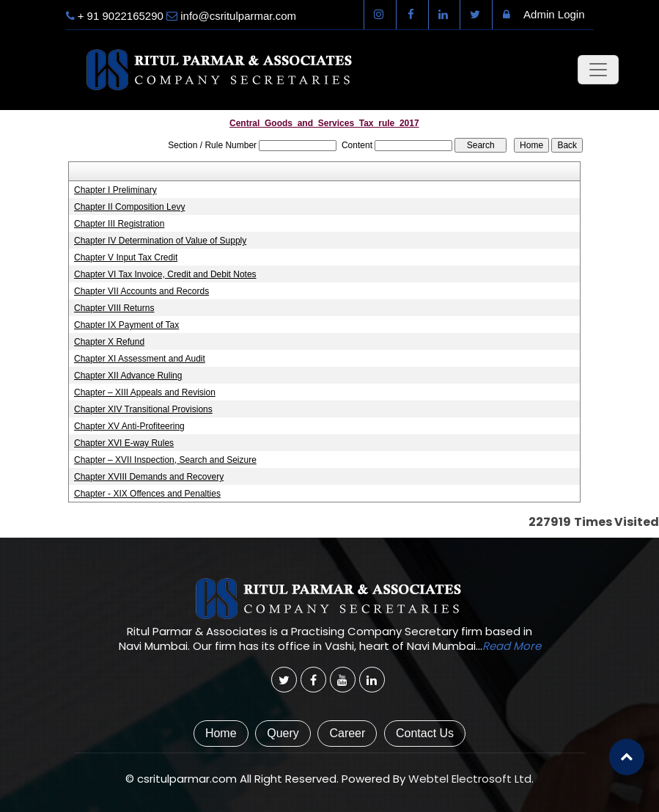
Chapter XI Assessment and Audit (140, 359)
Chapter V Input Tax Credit (126, 257)
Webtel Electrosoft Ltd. (471, 779)
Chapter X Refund (109, 342)
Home (221, 733)
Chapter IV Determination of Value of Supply (160, 241)
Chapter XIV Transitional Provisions (143, 409)
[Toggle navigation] (598, 70)
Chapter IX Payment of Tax (126, 325)
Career (347, 733)
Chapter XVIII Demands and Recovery (149, 477)
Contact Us (425, 733)
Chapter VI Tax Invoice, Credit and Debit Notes (165, 274)
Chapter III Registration (119, 224)
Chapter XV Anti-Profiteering (129, 426)
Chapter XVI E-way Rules (124, 443)
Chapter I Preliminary (115, 190)
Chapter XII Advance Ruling (128, 376)
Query (283, 733)
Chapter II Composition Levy (129, 207)
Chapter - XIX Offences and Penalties (147, 494)
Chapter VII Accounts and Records (141, 291)
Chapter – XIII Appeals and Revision (145, 392)
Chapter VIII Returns (114, 308)
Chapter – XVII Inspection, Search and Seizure (165, 460)
